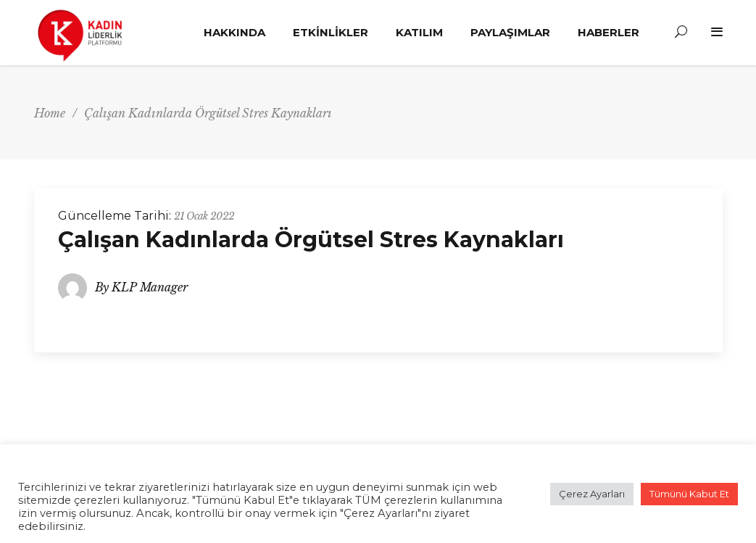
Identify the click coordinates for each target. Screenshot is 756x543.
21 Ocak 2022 (204, 216)
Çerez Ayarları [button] (592, 494)
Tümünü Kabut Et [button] (689, 494)
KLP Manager (150, 287)
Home (50, 113)
